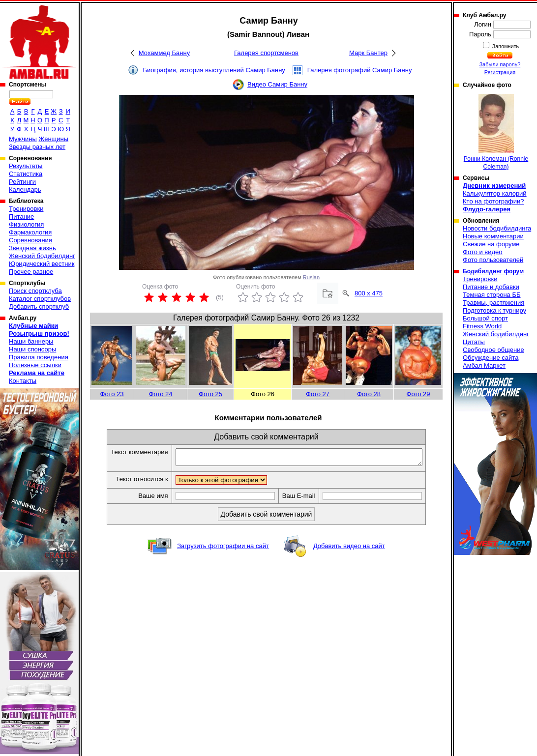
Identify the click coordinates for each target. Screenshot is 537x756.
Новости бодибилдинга (497, 228)
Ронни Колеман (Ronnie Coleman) (496, 132)
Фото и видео (483, 252)
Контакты (23, 381)
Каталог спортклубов (40, 299)
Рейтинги (22, 182)
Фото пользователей (493, 260)
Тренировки (26, 209)
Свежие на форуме (491, 244)
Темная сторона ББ (492, 295)
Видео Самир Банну (277, 84)
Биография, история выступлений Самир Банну (214, 70)
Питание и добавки (491, 287)
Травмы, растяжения (493, 303)
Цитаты (474, 342)
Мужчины (23, 139)
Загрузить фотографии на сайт (223, 549)
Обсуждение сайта (491, 358)
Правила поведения (39, 357)
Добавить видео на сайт (349, 549)
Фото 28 (369, 394)
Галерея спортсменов (266, 53)
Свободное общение (493, 350)
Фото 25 (210, 394)
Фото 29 (418, 394)
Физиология (26, 224)
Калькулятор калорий (495, 193)
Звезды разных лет (37, 147)
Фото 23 (112, 394)
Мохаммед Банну (164, 53)
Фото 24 (161, 394)
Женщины (53, 139)
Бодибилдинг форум (493, 271)
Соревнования (30, 240)
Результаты (26, 166)
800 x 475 (369, 293)
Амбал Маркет (484, 365)
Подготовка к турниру (494, 310)
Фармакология (30, 232)
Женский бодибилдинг (42, 256)
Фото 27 (318, 394)
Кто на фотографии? (493, 201)
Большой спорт (485, 318)
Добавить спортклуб (39, 306)
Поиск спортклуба (35, 291)
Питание (21, 217)
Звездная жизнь (32, 248)
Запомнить (505, 46)
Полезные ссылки (35, 365)
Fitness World (482, 326)
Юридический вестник (42, 264)
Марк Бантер (368, 53)
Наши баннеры (31, 341)
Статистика (26, 174)
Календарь (25, 189)
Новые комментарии (493, 236)
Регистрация (500, 72)
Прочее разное (31, 272)
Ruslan (311, 277)
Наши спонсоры (32, 349)
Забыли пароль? (500, 64)
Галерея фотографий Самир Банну (360, 70)
